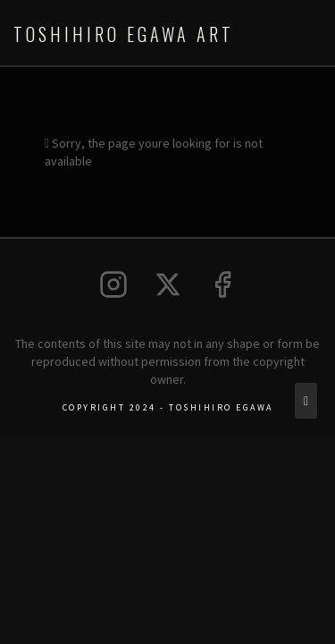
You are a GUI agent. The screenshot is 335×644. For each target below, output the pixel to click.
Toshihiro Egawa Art (124, 34)
